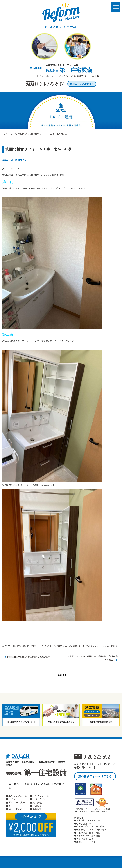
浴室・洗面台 (15, 809)
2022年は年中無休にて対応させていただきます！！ (31, 657)
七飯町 (60, 646)
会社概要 (37, 806)
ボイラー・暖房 (17, 802)
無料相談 (37, 809)
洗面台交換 (19, 646)
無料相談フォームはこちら (95, 776)
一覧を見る (61, 675)
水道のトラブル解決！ (82, 84)
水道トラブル (39, 799)
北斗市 (81, 646)
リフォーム (50, 646)
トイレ (12, 799)
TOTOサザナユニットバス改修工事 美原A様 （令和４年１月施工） (91, 658)
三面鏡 (68, 646)
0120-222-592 (49, 84)
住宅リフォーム (41, 796)
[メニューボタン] (116, 7)
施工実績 (37, 802)
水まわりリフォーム (96, 646)
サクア (40, 646)
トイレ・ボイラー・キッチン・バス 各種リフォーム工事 (68, 76)
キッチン (13, 806)
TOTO (33, 646)
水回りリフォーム (18, 796)
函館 (75, 646)
